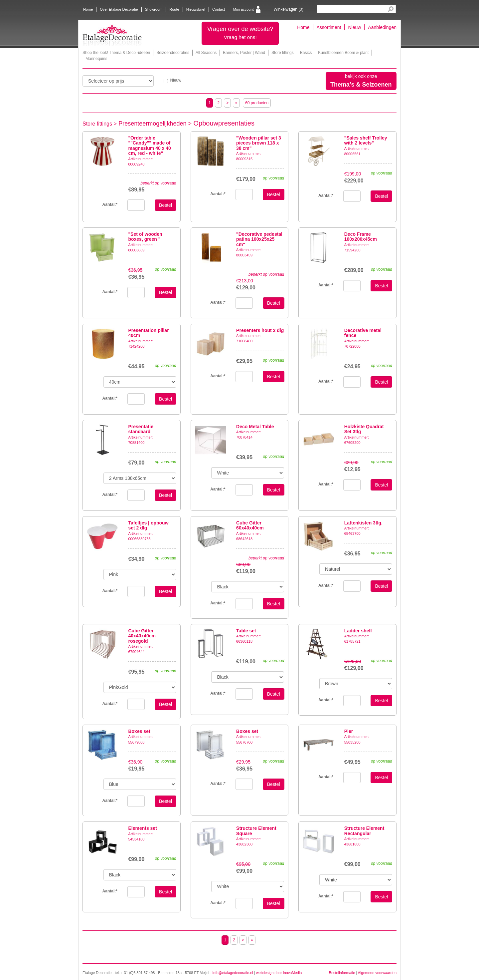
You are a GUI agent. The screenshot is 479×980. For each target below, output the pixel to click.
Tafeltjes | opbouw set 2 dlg (148, 525)
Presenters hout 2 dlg (260, 330)
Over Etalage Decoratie (119, 9)
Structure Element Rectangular (364, 831)
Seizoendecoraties (173, 53)
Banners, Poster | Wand (244, 53)
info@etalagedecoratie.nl (233, 973)
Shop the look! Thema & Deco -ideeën (116, 53)
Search (391, 9)
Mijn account (243, 9)
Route (174, 9)
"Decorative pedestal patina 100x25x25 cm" (259, 239)
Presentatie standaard (141, 429)
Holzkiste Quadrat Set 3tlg (364, 429)
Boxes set (139, 731)
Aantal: (110, 204)
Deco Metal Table (255, 427)
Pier (349, 731)
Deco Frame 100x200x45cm (361, 237)
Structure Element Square (256, 831)
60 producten (257, 103)
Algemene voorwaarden (377, 973)
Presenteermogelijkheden (152, 124)
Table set (246, 631)
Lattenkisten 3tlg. (363, 523)
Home (88, 9)
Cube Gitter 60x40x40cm (250, 525)
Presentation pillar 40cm (148, 333)
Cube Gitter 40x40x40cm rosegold (142, 636)
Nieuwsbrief (196, 9)
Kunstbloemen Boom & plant (343, 53)
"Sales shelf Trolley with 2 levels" (366, 140)
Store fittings (283, 53)
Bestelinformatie (342, 973)
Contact (219, 9)
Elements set (142, 828)
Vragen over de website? (240, 33)
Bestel (165, 205)
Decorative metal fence (363, 333)
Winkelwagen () (289, 9)
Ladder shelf (358, 631)
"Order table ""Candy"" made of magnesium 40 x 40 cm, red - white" (149, 146)
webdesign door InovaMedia (279, 973)
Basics (306, 53)
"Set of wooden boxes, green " (145, 237)
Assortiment (329, 27)
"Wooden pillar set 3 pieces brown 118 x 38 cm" (259, 143)
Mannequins (96, 59)
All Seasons (206, 53)
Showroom (154, 9)
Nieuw (354, 27)
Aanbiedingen (382, 27)
